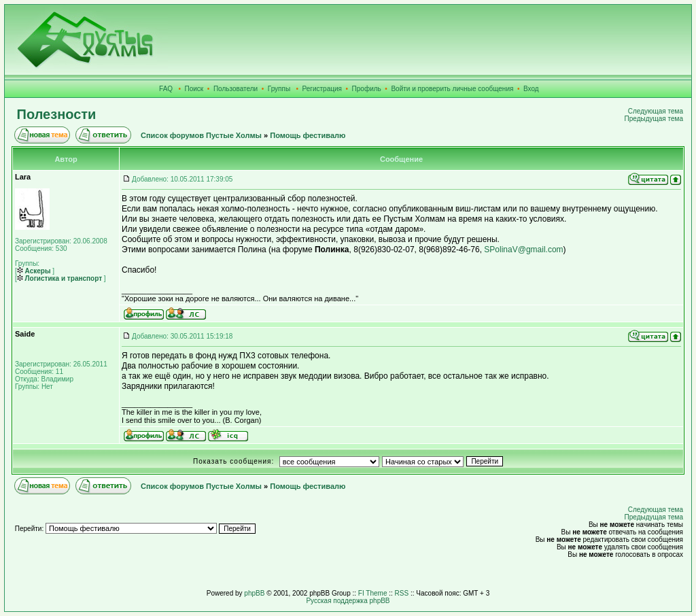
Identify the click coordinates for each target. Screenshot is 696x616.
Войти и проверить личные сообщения (452, 89)
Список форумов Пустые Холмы (201, 135)
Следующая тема (656, 111)
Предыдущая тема (654, 119)
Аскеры (34, 271)
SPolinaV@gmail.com (523, 250)
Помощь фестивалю (308, 135)
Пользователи (236, 89)
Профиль (367, 89)
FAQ (166, 89)
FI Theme (373, 593)
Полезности (57, 114)
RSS (402, 593)
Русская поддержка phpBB (348, 601)
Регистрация (322, 89)
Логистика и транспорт (59, 278)
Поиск (194, 89)
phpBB (254, 593)
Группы (279, 89)
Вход (531, 89)
